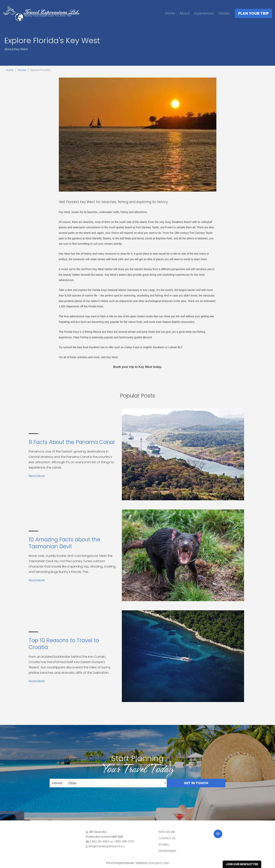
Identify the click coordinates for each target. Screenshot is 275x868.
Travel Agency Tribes (158, 863)
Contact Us (167, 838)
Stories (224, 13)
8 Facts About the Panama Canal (72, 442)
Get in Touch (196, 783)
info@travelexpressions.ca (107, 846)
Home (170, 13)
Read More (37, 476)
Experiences (204, 13)
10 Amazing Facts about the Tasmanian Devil (64, 543)
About (185, 13)
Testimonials (167, 851)
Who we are (167, 832)
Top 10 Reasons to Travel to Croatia (64, 644)
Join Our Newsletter (242, 864)
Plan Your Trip (253, 13)
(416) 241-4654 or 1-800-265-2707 (112, 841)
